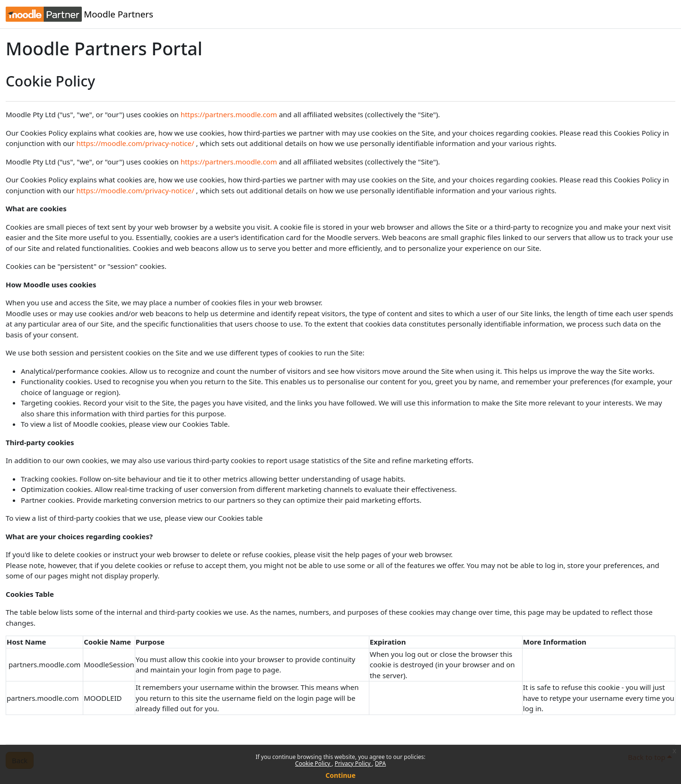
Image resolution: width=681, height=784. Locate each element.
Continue (340, 775)
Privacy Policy (354, 763)
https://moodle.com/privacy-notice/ (135, 143)
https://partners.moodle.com (229, 114)
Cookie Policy (313, 763)
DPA (380, 763)
